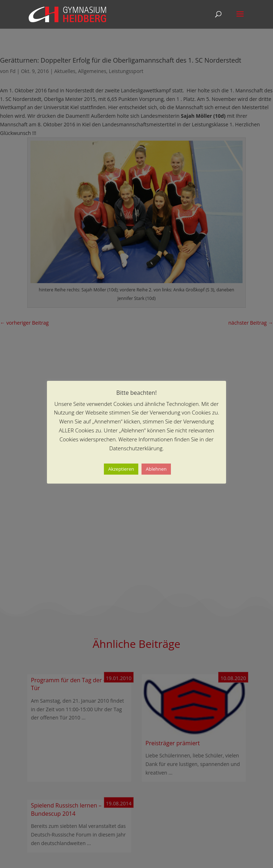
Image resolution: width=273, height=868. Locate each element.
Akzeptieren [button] (121, 469)
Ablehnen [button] (156, 469)
